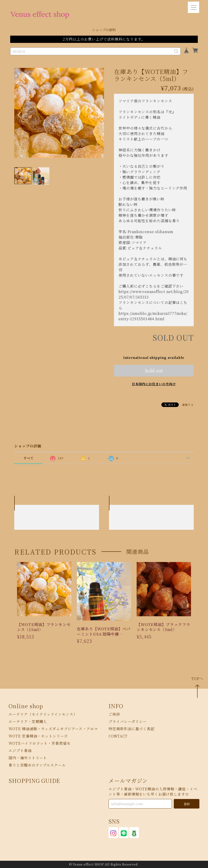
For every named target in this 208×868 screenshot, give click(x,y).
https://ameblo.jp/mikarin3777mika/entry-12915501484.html (153, 316)
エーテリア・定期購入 (28, 722)
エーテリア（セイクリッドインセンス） (43, 714)
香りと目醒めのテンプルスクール (37, 765)
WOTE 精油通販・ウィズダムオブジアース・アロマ (53, 729)
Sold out (154, 371)
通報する (188, 405)
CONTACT (118, 736)
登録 (187, 804)
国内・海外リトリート (28, 758)
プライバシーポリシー (128, 722)
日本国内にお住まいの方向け (154, 384)
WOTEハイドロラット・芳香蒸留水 (40, 743)
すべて (28, 458)
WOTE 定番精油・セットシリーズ (38, 736)
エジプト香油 (20, 751)
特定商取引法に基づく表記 (132, 729)
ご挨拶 (114, 714)
